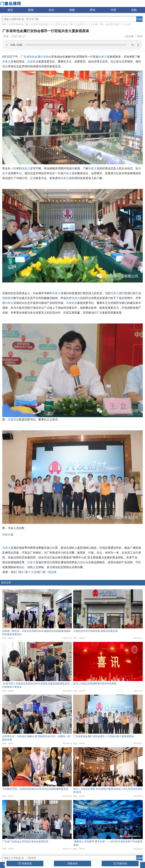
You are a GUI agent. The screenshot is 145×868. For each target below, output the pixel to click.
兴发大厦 (104, 57)
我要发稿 (72, 863)
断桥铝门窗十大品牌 (27, 24)
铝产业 (45, 308)
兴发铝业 (33, 62)
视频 (72, 10)
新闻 (31, 10)
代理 (113, 10)
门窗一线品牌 (106, 24)
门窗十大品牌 (8, 24)
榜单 (93, 10)
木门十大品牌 (91, 24)
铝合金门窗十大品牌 (72, 24)
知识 (52, 10)
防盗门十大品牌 (122, 24)
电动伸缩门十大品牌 (49, 24)
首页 (10, 10)
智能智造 (8, 298)
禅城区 (48, 557)
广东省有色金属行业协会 (36, 57)
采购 (134, 10)
